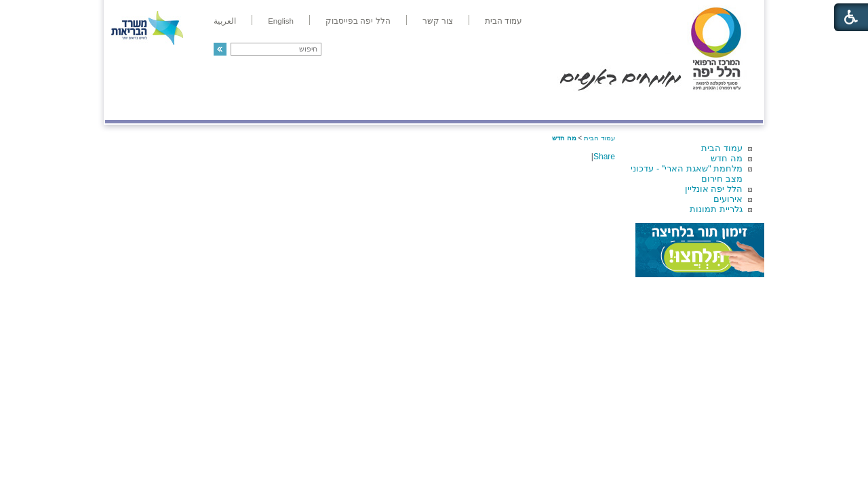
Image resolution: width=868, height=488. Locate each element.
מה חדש (727, 158)
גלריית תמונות (716, 209)
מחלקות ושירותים (642, 106)
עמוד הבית (722, 148)
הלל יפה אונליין (714, 189)
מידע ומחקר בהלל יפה (388, 106)
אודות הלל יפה (559, 106)
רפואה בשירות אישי (286, 106)
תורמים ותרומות (194, 106)
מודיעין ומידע (724, 106)
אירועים (728, 199)
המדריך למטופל (480, 106)
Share (604, 157)
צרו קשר (127, 106)
